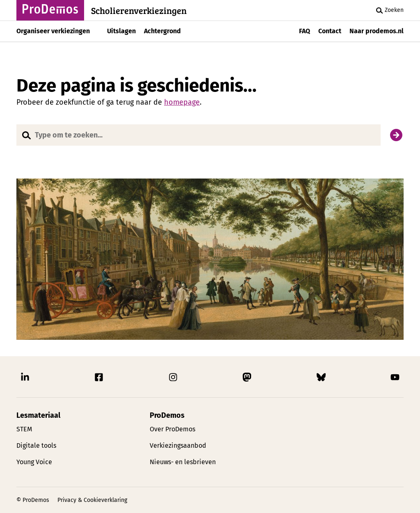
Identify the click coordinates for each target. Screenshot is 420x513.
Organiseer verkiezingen (53, 31)
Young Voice (34, 462)
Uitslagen (121, 31)
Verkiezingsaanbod (178, 445)
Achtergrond (162, 31)
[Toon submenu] (96, 31)
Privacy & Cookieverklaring (92, 500)
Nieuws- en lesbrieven (183, 462)
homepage (182, 102)
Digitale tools (36, 445)
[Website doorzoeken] (199, 135)
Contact (330, 31)
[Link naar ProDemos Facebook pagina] (99, 379)
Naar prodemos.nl (377, 31)
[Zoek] (396, 135)
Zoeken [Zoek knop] (388, 10)
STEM (24, 429)
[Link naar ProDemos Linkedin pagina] (25, 379)
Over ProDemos (172, 429)
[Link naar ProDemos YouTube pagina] (395, 379)
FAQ (305, 31)
